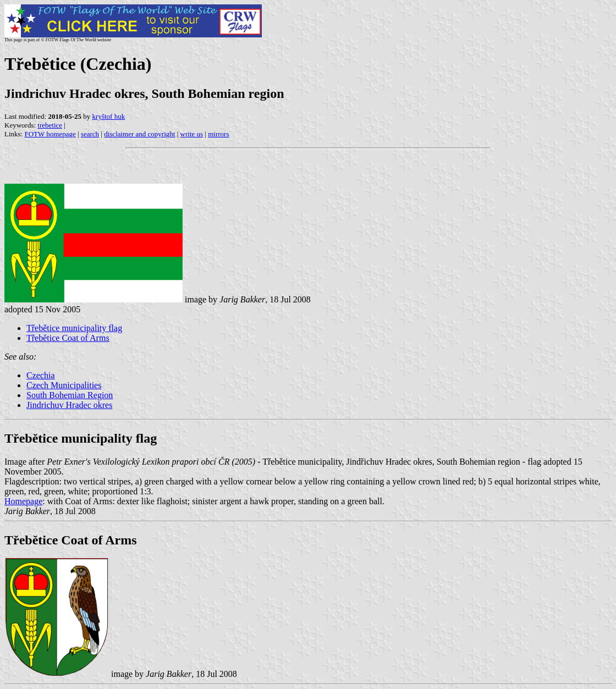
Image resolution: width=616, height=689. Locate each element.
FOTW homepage (50, 134)
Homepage (23, 501)
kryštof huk (109, 116)
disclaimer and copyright (139, 134)
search (90, 134)
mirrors (218, 134)
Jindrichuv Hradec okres (69, 405)
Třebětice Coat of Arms (68, 338)
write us (192, 134)
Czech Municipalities (64, 385)
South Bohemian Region (70, 395)
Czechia (41, 375)
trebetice (50, 125)
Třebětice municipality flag (74, 328)
